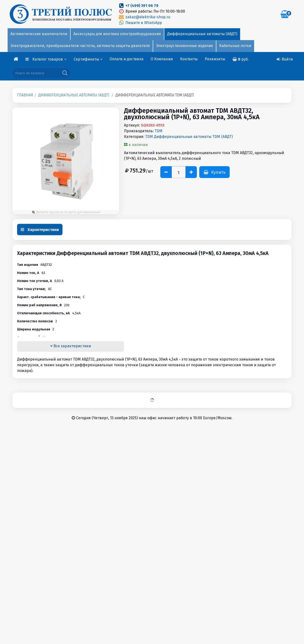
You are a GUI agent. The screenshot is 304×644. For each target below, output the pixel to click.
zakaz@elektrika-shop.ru (144, 17)
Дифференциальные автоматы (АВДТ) (202, 34)
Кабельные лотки (235, 46)
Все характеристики (71, 346)
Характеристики (40, 230)
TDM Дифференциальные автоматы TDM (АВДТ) (189, 137)
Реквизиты (215, 59)
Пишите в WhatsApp (140, 23)
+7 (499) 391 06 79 (142, 6)
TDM (159, 131)
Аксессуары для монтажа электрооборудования (117, 34)
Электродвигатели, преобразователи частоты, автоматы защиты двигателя (80, 46)
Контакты (189, 59)
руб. (241, 59)
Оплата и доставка (126, 59)
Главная (25, 95)
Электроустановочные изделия (185, 46)
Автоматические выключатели (39, 34)
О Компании (162, 59)
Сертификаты (88, 59)
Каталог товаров (49, 59)
